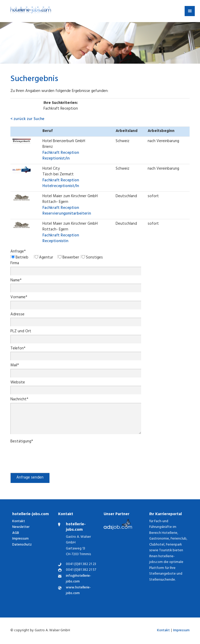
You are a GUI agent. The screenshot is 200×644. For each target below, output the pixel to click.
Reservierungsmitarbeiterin (67, 211)
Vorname (19, 298)
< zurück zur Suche (27, 119)
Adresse (17, 315)
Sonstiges (94, 258)
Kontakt (19, 522)
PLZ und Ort (21, 332)
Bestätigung (22, 442)
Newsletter (21, 527)
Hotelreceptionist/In (61, 184)
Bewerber (71, 258)
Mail (15, 366)
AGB (16, 533)
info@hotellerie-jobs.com (79, 579)
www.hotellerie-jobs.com (78, 591)
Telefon (18, 349)
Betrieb (22, 258)
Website (18, 383)
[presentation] (50, 455)
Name (16, 281)
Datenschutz (22, 545)
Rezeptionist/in (61, 156)
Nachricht (19, 400)
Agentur (46, 258)
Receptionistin (61, 239)
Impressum (20, 539)
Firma (15, 264)
